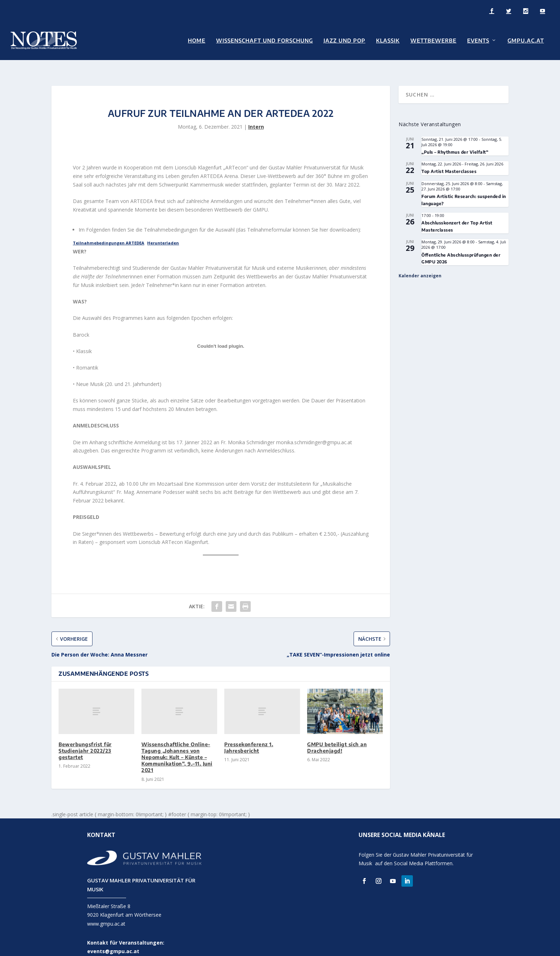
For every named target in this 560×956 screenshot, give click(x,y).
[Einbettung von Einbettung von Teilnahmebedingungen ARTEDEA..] (221, 334)
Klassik (388, 40)
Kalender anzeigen (420, 264)
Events (478, 40)
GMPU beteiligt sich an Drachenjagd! (337, 735)
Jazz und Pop (344, 40)
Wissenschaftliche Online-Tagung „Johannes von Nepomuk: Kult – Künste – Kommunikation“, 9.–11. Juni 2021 (177, 745)
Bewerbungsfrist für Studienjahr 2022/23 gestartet (85, 739)
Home (197, 40)
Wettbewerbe (433, 40)
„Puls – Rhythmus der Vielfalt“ (455, 140)
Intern (256, 115)
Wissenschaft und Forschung (264, 40)
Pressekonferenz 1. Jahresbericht (249, 735)
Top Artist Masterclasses (449, 159)
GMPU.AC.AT (526, 40)
